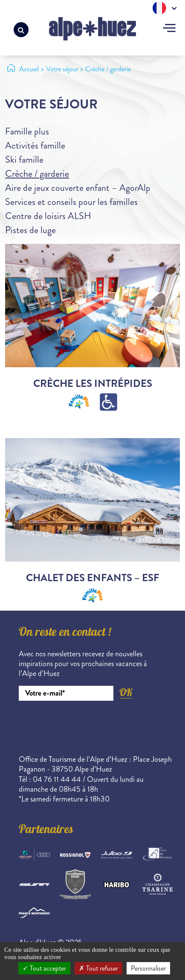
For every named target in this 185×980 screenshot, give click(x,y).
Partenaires (46, 831)
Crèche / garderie (37, 174)
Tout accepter (44, 968)
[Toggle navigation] (169, 29)
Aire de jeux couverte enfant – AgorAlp (78, 188)
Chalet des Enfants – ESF (93, 578)
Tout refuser (98, 968)
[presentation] (84, 724)
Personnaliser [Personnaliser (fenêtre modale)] (148, 968)
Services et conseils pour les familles (71, 202)
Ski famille (24, 159)
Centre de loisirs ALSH (48, 216)
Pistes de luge (30, 230)
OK (126, 692)
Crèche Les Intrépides (93, 383)
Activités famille (35, 145)
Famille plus (27, 131)
